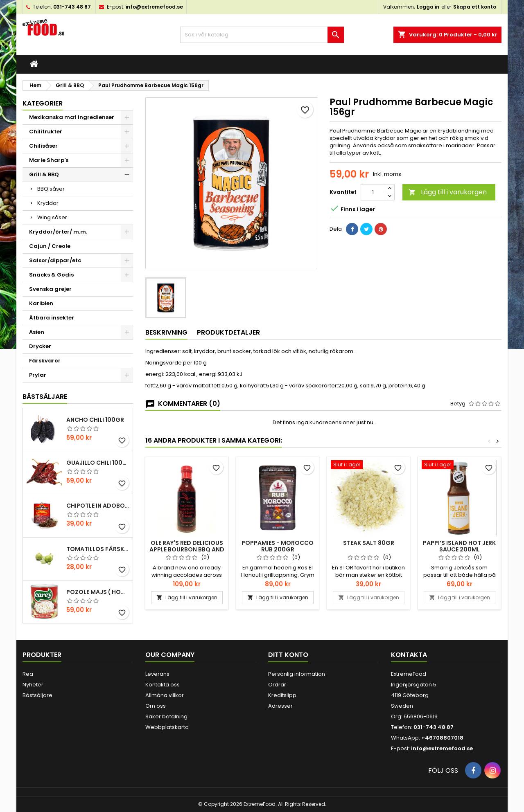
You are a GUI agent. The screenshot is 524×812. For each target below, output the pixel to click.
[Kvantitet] (373, 192)
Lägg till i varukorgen (448, 192)
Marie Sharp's (49, 160)
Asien (37, 332)
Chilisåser (43, 146)
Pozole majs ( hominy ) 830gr (98, 592)
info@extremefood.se (154, 7)
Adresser (280, 706)
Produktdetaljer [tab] (228, 332)
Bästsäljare (45, 397)
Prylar (38, 375)
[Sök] (262, 35)
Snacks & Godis (51, 275)
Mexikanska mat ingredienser (72, 117)
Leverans (157, 674)
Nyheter (33, 685)
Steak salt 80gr (369, 543)
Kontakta (409, 655)
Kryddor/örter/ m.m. (58, 232)
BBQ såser (51, 189)
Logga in (428, 7)
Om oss (156, 706)
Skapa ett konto (475, 7)
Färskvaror (45, 361)
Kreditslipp (282, 695)
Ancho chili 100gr (95, 420)
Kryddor (48, 203)
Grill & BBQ (44, 174)
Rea (28, 674)
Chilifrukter (46, 132)
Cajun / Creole (50, 246)
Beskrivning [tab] (166, 332)
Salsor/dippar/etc (55, 260)
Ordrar (277, 685)
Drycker (40, 346)
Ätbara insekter (52, 318)
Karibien (41, 303)
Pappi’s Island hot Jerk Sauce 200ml (459, 546)
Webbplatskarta (167, 727)
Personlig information (297, 674)
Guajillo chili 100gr (98, 463)
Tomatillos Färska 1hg (98, 549)
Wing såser (52, 217)
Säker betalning (166, 716)
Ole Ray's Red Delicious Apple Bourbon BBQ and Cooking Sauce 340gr (187, 549)
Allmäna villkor (165, 695)
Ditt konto (288, 655)
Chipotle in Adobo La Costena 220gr (98, 506)
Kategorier (43, 103)
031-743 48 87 (72, 7)
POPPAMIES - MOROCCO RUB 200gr (278, 546)
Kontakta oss (163, 685)
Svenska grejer (50, 289)
